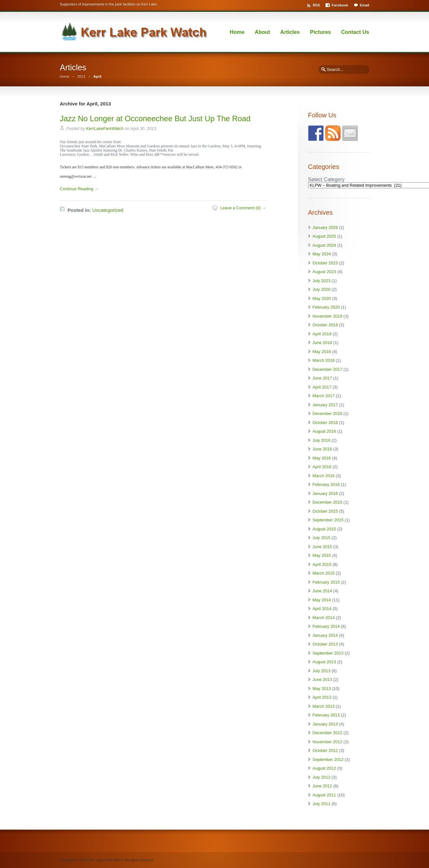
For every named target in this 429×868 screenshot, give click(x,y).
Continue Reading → (79, 189)
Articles (290, 32)
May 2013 (322, 689)
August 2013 (324, 662)
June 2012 (322, 786)
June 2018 (322, 343)
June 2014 (322, 591)
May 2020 (322, 298)
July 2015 (322, 538)
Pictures (321, 32)
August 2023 (324, 272)
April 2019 (322, 334)
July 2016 (322, 440)
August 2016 (324, 431)
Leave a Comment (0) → (243, 208)
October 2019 (325, 325)
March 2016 (324, 476)
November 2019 (328, 316)
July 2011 (322, 804)
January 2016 (325, 493)
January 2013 (325, 724)
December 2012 (328, 733)
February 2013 (326, 715)
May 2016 (322, 458)
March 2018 (324, 360)
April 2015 (322, 564)
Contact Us (355, 32)
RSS (316, 5)
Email (364, 5)
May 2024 (322, 254)
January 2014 (325, 635)
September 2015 (328, 520)
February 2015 (326, 582)
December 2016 (328, 414)
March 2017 (324, 396)
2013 (81, 77)
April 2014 (322, 609)
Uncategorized (108, 210)
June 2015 (322, 547)
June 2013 (322, 680)
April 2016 (322, 467)
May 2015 (322, 555)
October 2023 (325, 263)
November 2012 (328, 742)
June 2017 (322, 378)
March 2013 (324, 706)
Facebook (340, 5)
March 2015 (324, 573)
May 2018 (322, 352)
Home (237, 32)
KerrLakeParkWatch (105, 128)
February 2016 (326, 484)
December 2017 (328, 369)
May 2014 (322, 600)
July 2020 (322, 289)
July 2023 (322, 281)
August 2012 (324, 768)
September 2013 (328, 653)
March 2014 (324, 618)
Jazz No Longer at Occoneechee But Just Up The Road (155, 118)
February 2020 (326, 307)
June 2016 (322, 449)
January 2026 (325, 227)
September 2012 (328, 759)
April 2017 (322, 387)
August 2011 (324, 795)
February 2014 (326, 626)
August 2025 (324, 236)
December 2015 (328, 502)
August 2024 (324, 245)
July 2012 (322, 777)
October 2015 (325, 511)
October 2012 (325, 750)
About (262, 32)
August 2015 (324, 529)
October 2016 (325, 423)
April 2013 (322, 697)
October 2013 (325, 644)
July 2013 (322, 671)
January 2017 (325, 405)
